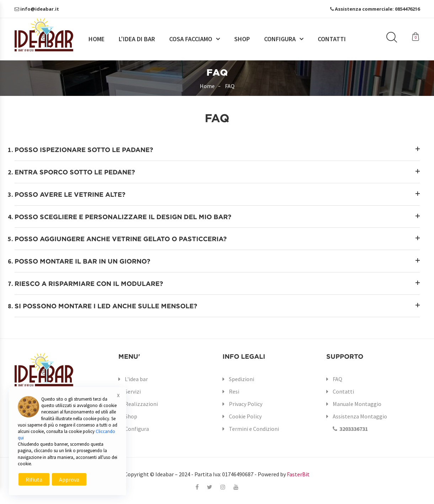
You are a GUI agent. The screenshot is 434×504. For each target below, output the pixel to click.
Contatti (332, 39)
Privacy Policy (246, 404)
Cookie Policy (245, 416)
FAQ (337, 379)
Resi (234, 391)
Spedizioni (242, 379)
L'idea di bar (137, 39)
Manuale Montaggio (357, 404)
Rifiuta (34, 479)
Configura (280, 39)
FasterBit (298, 474)
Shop (242, 39)
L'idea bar (136, 379)
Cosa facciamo (191, 39)
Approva (69, 479)
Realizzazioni (141, 404)
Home (97, 39)
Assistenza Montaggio (357, 422)
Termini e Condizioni (254, 429)
